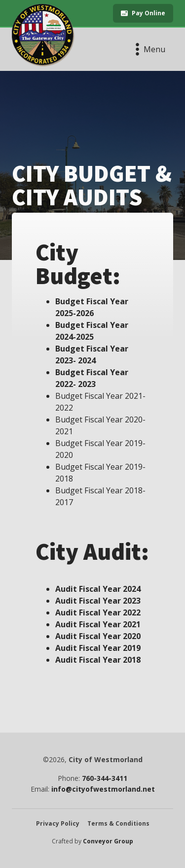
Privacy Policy (58, 824)
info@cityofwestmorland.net (103, 789)
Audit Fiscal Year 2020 (98, 636)
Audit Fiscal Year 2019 (98, 648)
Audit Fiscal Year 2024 (98, 589)
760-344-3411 (105, 778)
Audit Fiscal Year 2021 (98, 624)
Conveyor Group (108, 841)
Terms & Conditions (118, 824)
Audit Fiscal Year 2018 (98, 660)
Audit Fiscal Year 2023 (98, 601)
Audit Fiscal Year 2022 (98, 612)
